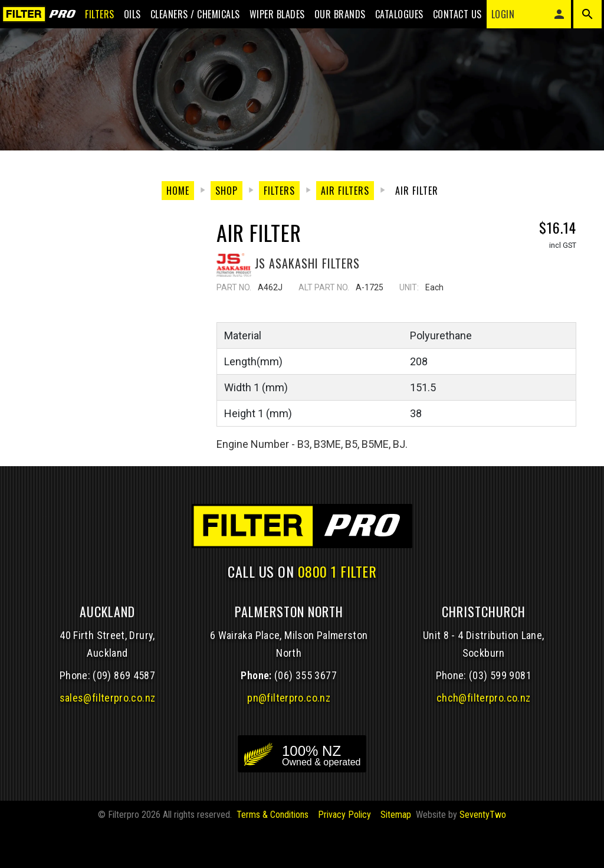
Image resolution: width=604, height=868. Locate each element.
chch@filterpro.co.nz (483, 737)
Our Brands (331, 19)
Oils (123, 19)
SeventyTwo (483, 854)
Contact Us (448, 19)
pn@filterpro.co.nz (289, 737)
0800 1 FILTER (337, 610)
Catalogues (390, 19)
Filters (90, 19)
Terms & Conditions (273, 854)
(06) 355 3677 (306, 714)
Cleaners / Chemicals (186, 19)
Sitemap (396, 854)
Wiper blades (268, 19)
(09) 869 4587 (124, 714)
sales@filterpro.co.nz (108, 737)
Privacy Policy (344, 854)
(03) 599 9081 (500, 714)
